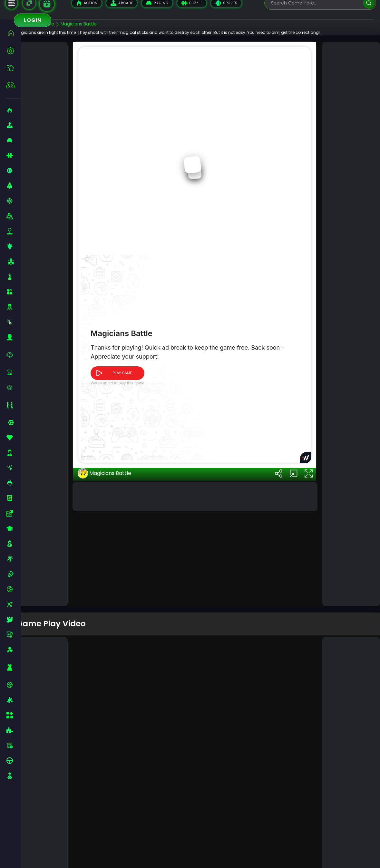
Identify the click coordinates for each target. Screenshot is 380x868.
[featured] (14, 68)
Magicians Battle (115, 577)
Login (33, 20)
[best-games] (14, 51)
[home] (14, 33)
